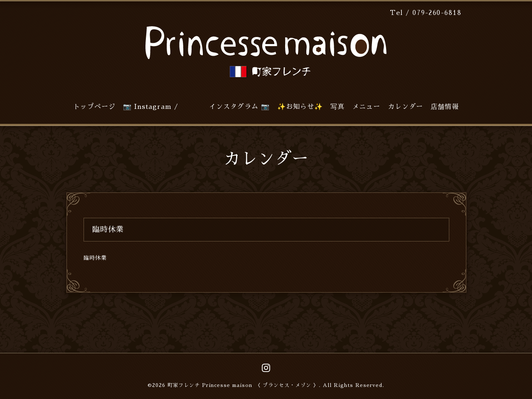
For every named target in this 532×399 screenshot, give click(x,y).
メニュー (366, 107)
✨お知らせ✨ (300, 107)
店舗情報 (445, 107)
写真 (337, 107)
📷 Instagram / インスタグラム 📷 (196, 107)
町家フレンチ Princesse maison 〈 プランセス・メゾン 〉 (243, 385)
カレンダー (405, 107)
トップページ (94, 107)
